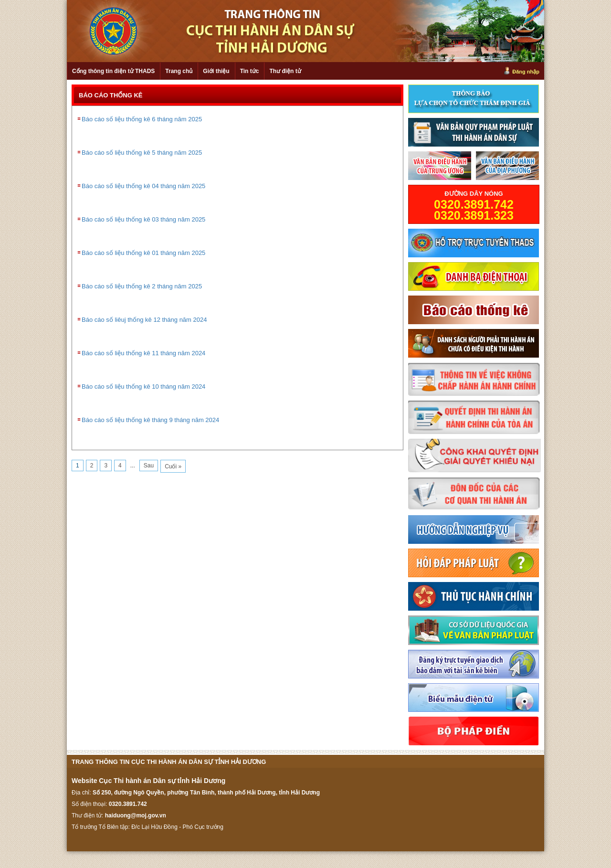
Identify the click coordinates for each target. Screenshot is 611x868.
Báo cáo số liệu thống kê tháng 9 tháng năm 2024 (150, 420)
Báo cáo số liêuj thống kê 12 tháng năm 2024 (144, 320)
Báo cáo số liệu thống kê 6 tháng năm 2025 (142, 119)
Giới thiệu (216, 71)
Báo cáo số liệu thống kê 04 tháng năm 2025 (143, 186)
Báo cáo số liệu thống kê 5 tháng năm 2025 (142, 153)
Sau (149, 466)
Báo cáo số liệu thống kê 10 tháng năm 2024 (143, 386)
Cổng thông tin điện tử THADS (113, 71)
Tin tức (250, 71)
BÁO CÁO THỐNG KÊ (111, 95)
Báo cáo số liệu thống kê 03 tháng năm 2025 (143, 219)
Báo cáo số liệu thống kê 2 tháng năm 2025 (142, 286)
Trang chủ (179, 71)
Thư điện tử (285, 71)
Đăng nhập (526, 72)
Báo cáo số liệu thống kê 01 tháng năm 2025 (143, 253)
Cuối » (173, 466)
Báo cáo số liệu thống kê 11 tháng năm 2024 (143, 353)
